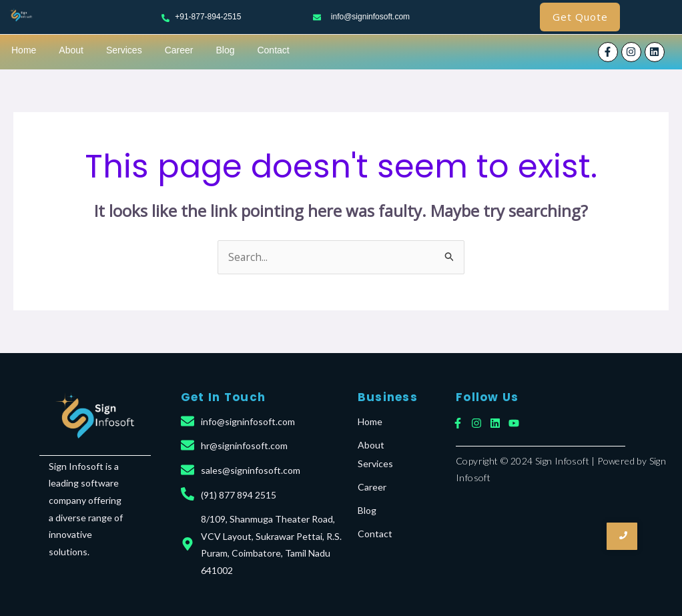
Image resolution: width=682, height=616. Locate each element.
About (71, 50)
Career (179, 50)
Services (124, 50)
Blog (225, 50)
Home (24, 50)
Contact (273, 50)
